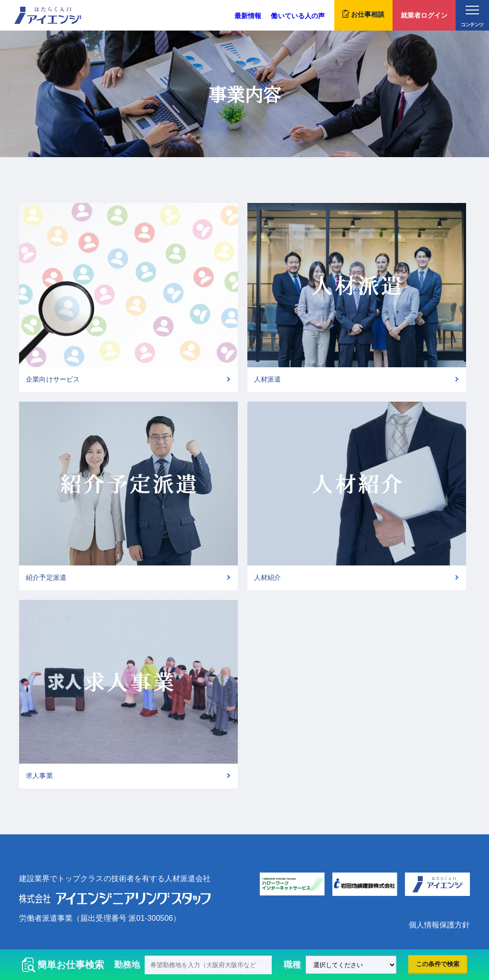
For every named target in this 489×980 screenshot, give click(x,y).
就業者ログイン (424, 15)
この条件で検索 (438, 964)
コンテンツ (472, 16)
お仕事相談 (363, 14)
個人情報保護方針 (439, 925)
